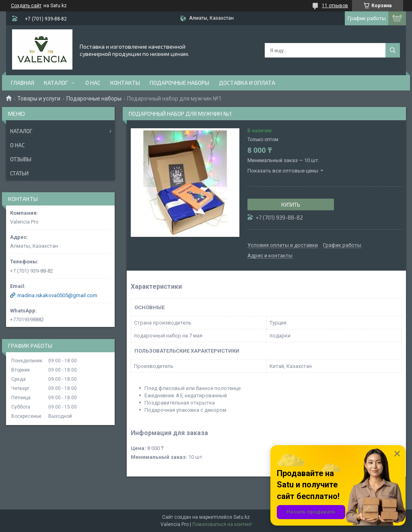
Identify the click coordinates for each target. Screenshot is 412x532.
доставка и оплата (247, 83)
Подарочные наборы (179, 83)
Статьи (19, 173)
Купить (291, 205)
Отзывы (21, 159)
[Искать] (393, 50)
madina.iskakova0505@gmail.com (57, 295)
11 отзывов (335, 6)
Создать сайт (26, 6)
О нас (93, 83)
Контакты (125, 83)
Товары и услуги (39, 99)
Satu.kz (242, 517)
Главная (23, 83)
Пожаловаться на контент (222, 524)
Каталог (56, 83)
